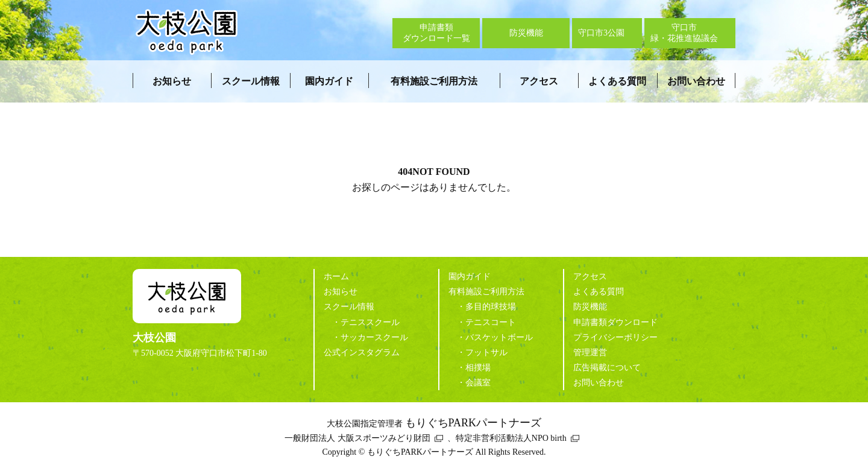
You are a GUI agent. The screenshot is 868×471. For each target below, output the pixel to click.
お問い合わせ (696, 81)
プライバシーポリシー (615, 337)
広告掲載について (607, 368)
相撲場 (478, 368)
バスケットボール (499, 337)
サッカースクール (374, 337)
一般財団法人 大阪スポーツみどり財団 (357, 438)
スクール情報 (251, 81)
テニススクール (370, 322)
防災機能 (590, 307)
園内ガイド (329, 81)
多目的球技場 (491, 307)
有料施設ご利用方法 (434, 81)
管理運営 (590, 352)
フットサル (486, 352)
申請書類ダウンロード (615, 322)
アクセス (539, 81)
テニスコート (491, 322)
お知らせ (172, 81)
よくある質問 (617, 81)
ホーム (336, 277)
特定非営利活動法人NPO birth (511, 438)
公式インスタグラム (362, 352)
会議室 (478, 383)
